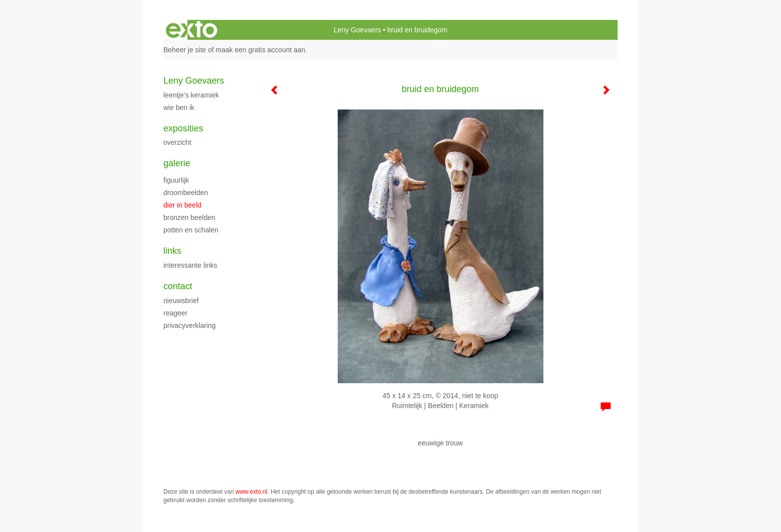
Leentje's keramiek (191, 95)
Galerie (177, 163)
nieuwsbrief (181, 301)
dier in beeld (182, 205)
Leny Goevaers (357, 30)
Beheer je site (185, 50)
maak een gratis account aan (260, 50)
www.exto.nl (252, 492)
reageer (175, 313)
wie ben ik (179, 107)
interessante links (190, 265)
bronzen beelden (189, 217)
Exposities (183, 128)
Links (172, 251)
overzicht (177, 142)
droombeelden (186, 193)
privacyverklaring (190, 325)
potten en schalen (191, 230)
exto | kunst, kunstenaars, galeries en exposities (192, 30)
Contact (178, 286)
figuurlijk (176, 180)
